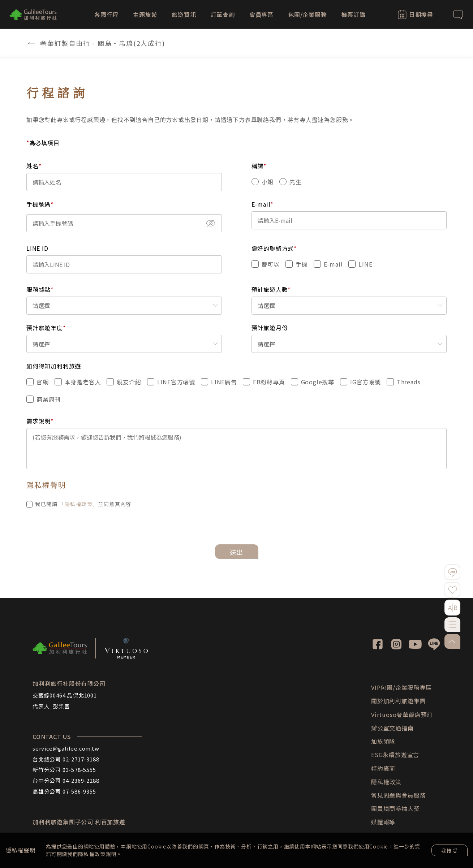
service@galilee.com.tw (66, 748)
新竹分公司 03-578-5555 (64, 770)
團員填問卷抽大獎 (395, 808)
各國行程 (106, 14)
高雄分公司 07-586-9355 (64, 791)
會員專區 (261, 14)
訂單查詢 (223, 14)
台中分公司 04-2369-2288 (66, 780)
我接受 (450, 851)
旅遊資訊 (184, 14)
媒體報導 (383, 822)
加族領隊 (383, 741)
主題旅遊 (145, 14)
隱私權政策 (92, 854)
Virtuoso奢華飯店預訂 (402, 714)
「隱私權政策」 (79, 504)
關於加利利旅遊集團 (398, 701)
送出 (237, 552)
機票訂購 (354, 14)
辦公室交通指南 (392, 728)
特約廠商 (383, 768)
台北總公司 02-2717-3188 (66, 759)
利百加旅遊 (110, 822)
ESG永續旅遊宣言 (395, 755)
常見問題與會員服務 (398, 795)
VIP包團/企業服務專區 (401, 687)
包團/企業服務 (308, 14)
